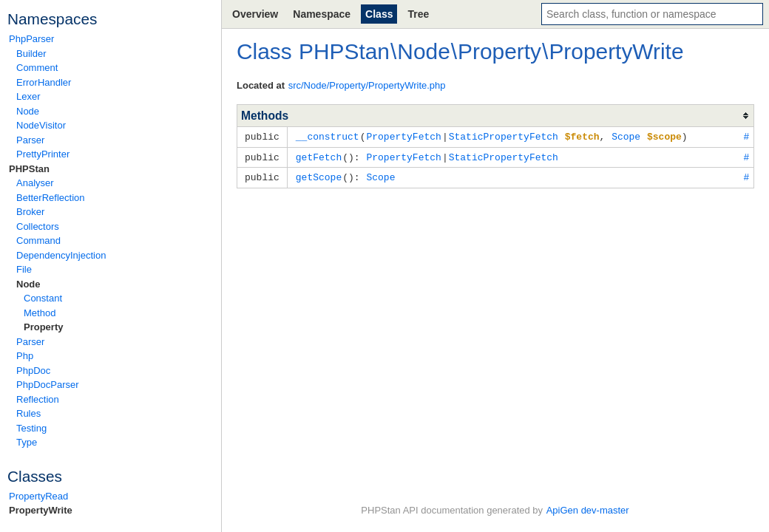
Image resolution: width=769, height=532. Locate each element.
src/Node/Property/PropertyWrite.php (367, 85)
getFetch (319, 156)
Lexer (28, 96)
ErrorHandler (44, 82)
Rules (28, 413)
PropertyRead (38, 496)
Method (40, 313)
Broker (30, 212)
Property (43, 327)
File (24, 269)
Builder (31, 54)
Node (28, 111)
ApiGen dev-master (588, 510)
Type (27, 442)
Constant (43, 298)
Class (379, 14)
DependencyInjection (61, 255)
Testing (31, 428)
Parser (30, 140)
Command (38, 241)
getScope (319, 175)
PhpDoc (33, 371)
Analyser (35, 183)
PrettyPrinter (43, 154)
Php (25, 356)
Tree (418, 14)
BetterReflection (51, 198)
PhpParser (31, 39)
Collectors (38, 226)
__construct (328, 136)
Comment (37, 68)
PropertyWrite (41, 510)
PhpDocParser (48, 385)
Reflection (38, 399)
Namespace (322, 14)
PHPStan (29, 169)
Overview (255, 14)
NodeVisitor (41, 125)
